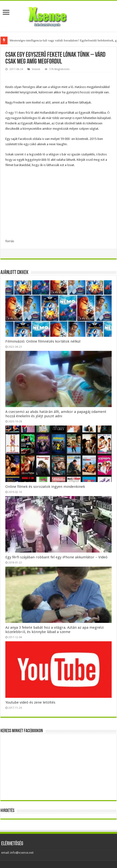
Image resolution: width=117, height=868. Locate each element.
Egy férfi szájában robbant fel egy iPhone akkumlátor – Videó (56, 557)
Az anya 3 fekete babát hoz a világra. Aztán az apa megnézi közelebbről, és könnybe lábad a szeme (54, 630)
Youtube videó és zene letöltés (30, 702)
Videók (36, 69)
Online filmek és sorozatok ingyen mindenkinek (45, 487)
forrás (10, 241)
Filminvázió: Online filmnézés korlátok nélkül (43, 341)
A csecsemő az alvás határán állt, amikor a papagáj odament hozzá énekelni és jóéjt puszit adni (56, 414)
